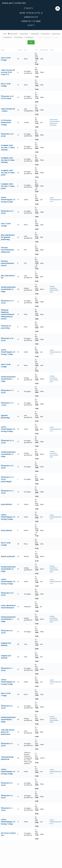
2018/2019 (29, 37)
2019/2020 (18, 37)
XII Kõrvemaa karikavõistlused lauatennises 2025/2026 (55, 122)
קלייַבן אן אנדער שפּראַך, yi (31, 13)
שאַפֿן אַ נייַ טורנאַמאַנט (31, 21)
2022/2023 (45, 34)
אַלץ (4, 34)
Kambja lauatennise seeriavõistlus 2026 (54, 289)
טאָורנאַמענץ (20, 3)
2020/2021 (7, 37)
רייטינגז (31, 25)
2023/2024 (34, 34)
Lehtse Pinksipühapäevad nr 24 (55, 200)
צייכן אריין (42, 8)
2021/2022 (56, 34)
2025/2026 (13, 34)
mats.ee (7, 3)
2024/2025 (23, 34)
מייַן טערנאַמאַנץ (31, 17)
